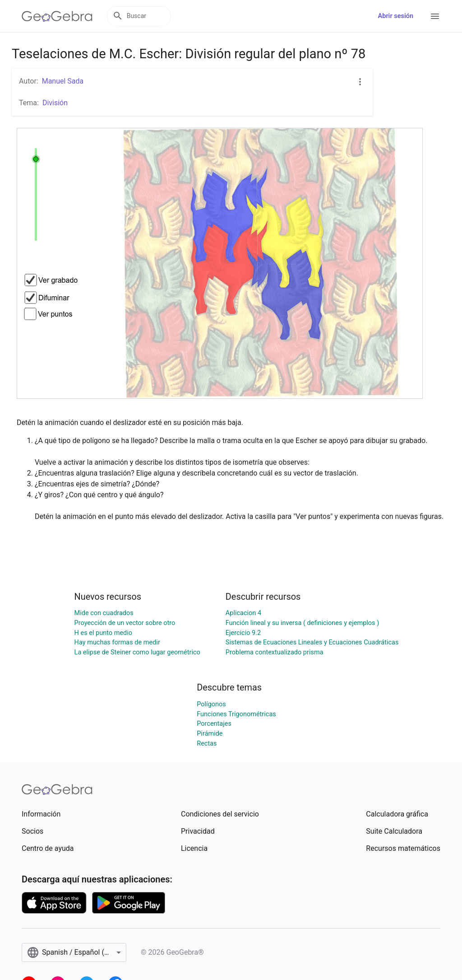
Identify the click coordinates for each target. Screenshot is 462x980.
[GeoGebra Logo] (57, 16)
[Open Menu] (435, 16)
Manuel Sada (63, 81)
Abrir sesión (396, 16)
